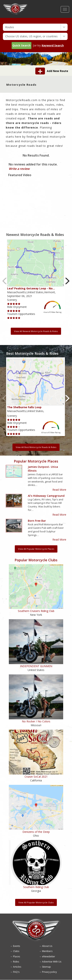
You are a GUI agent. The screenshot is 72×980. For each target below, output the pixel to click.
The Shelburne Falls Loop (24, 407)
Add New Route (58, 71)
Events (17, 946)
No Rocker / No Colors (36, 721)
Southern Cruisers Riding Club (36, 611)
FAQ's (16, 972)
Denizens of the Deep (36, 832)
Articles (17, 967)
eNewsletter (49, 956)
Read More (59, 490)
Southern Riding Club (36, 887)
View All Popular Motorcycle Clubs (36, 902)
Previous (5, 281)
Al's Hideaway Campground (46, 496)
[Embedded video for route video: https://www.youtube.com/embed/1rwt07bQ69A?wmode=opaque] (36, 196)
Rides (16, 962)
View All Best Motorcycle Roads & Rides (36, 447)
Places (17, 956)
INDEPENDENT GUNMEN (36, 666)
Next (67, 281)
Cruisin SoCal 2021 (36, 777)
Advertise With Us (52, 962)
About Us (47, 946)
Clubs (16, 951)
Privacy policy (49, 972)
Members (47, 951)
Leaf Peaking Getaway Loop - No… (31, 288)
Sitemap (46, 967)
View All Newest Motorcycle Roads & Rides (36, 331)
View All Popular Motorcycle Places (36, 549)
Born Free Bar (37, 521)
